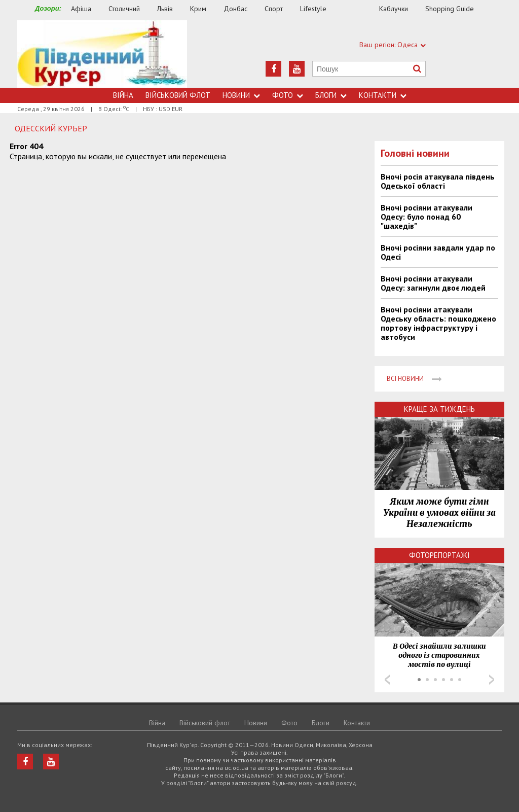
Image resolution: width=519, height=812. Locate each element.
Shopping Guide (450, 9)
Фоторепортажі (439, 555)
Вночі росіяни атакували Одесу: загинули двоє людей (433, 283)
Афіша (81, 9)
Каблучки (394, 9)
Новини (241, 95)
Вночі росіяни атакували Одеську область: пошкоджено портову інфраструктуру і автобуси (438, 323)
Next (492, 680)
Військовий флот (178, 95)
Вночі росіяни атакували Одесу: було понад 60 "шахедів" (427, 217)
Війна (123, 95)
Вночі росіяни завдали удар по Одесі (438, 252)
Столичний (124, 9)
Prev (387, 680)
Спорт (274, 9)
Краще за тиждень (439, 409)
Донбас (235, 9)
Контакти (383, 95)
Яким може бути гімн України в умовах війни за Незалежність (439, 513)
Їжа (358, 9)
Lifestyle (313, 9)
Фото (288, 95)
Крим (198, 9)
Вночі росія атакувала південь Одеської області (438, 181)
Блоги (331, 95)
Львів (165, 9)
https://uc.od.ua (102, 54)
